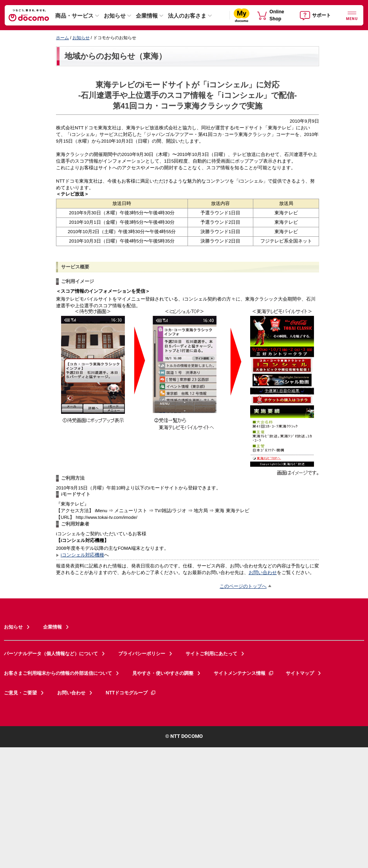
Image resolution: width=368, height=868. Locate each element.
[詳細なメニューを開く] (352, 15)
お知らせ (115, 16)
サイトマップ (300, 673)
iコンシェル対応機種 (82, 555)
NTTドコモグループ (131, 693)
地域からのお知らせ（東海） (115, 56)
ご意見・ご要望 (20, 693)
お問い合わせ (263, 572)
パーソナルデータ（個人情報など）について (51, 654)
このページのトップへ (243, 586)
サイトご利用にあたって (211, 654)
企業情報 (147, 16)
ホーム (62, 38)
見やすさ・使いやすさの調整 (163, 673)
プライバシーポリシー (142, 654)
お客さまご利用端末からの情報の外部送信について (58, 673)
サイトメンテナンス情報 (244, 673)
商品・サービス (74, 16)
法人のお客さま (187, 16)
